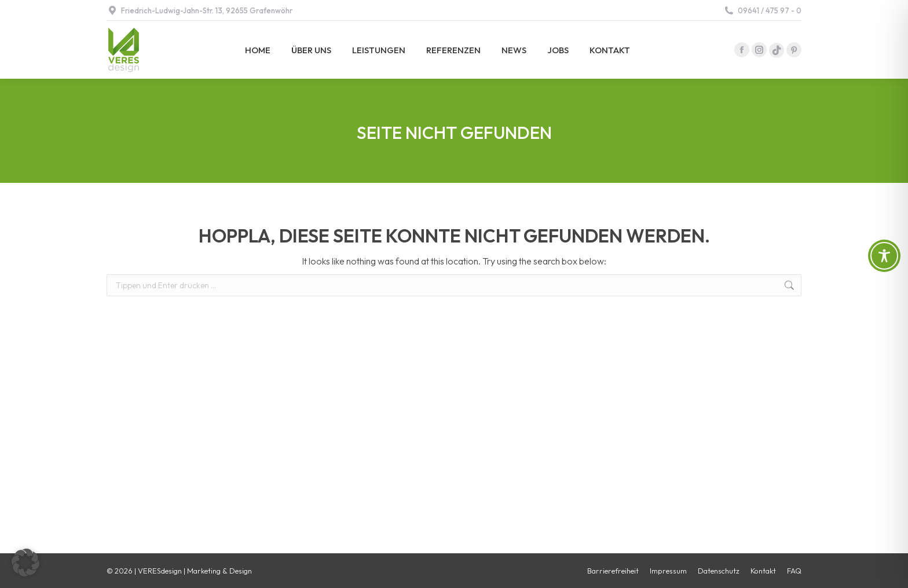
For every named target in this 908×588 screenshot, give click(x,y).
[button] (25, 563)
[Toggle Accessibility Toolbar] (884, 256)
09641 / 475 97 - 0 (762, 11)
